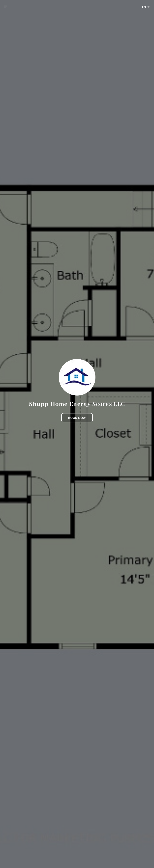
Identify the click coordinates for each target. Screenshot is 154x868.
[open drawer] (6, 7)
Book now (77, 418)
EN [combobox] (144, 7)
